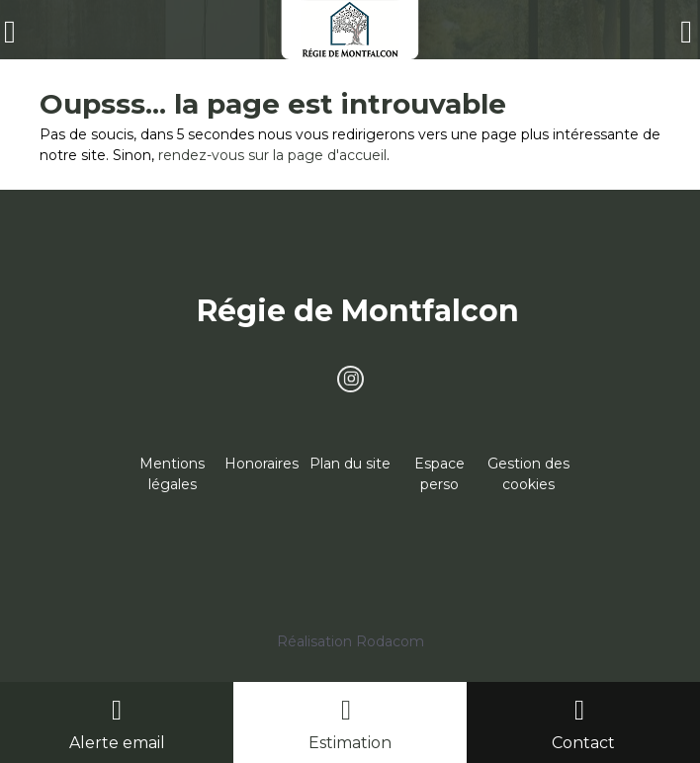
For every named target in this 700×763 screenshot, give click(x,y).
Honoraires (262, 464)
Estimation (350, 743)
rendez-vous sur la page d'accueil (272, 155)
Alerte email (117, 743)
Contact (583, 743)
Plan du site (350, 464)
